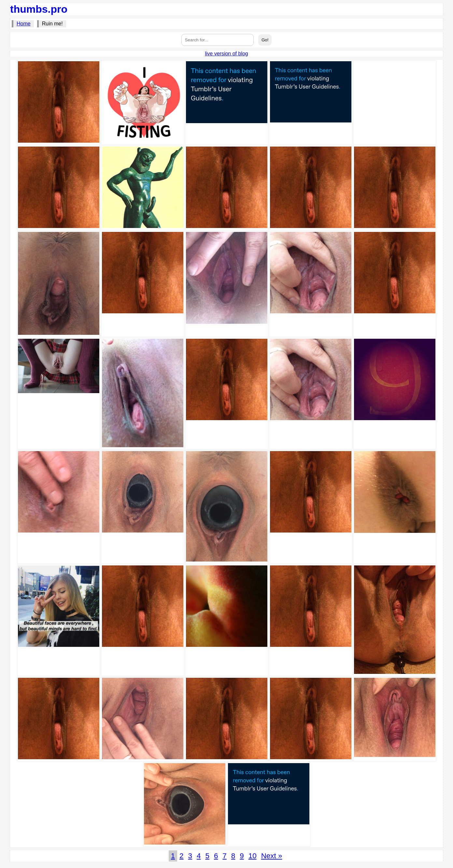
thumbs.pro (39, 9)
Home (24, 24)
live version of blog (226, 54)
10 (253, 856)
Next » (272, 856)
